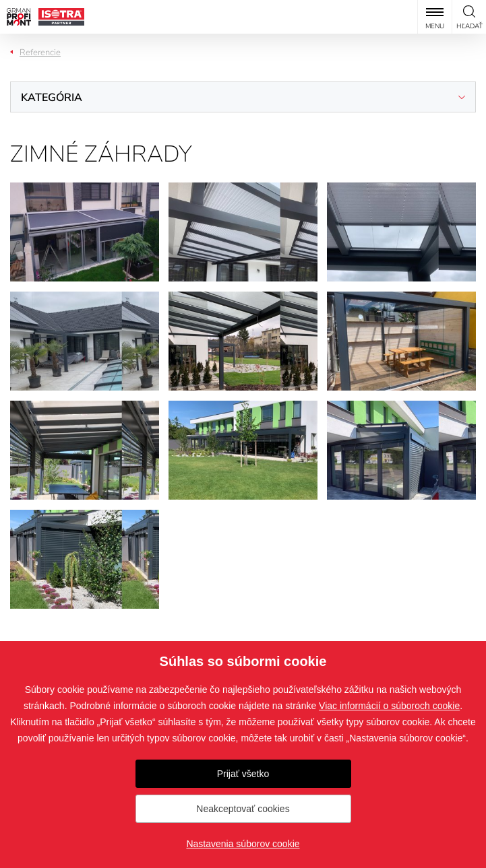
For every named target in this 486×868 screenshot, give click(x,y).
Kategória (52, 98)
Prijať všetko (243, 774)
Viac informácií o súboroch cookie (389, 706)
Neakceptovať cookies (243, 809)
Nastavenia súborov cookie (243, 844)
